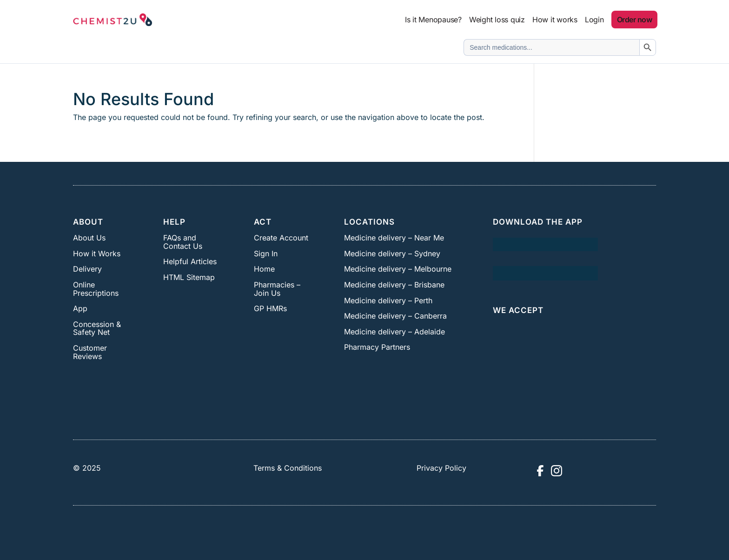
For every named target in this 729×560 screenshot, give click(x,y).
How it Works (97, 253)
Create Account (281, 238)
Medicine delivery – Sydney (392, 253)
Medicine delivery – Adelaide (394, 332)
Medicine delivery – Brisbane (394, 285)
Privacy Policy (441, 468)
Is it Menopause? (433, 20)
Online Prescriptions (96, 289)
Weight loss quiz (497, 20)
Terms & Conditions (288, 468)
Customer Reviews (90, 352)
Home (264, 269)
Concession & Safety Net (97, 328)
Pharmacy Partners (377, 347)
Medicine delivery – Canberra (395, 316)
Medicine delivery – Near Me (394, 238)
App (80, 308)
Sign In (266, 253)
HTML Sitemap (189, 277)
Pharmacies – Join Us (277, 289)
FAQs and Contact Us (183, 242)
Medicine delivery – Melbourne (398, 269)
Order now (635, 20)
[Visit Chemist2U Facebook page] (540, 471)
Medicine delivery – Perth (388, 300)
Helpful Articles (190, 261)
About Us (89, 238)
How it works (555, 20)
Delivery (87, 269)
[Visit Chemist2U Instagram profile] (557, 471)
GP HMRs (270, 308)
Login (594, 20)
